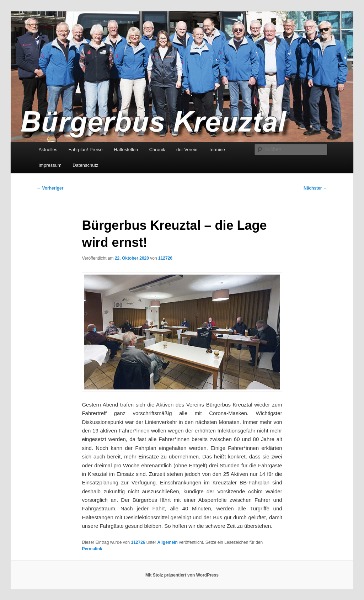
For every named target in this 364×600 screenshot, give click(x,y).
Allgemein (168, 542)
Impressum (50, 165)
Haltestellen (126, 150)
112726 (165, 258)
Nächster (315, 188)
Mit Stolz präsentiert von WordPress (182, 575)
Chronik (157, 150)
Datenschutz (85, 165)
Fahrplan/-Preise (86, 150)
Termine (217, 150)
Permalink (92, 549)
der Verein (187, 150)
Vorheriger (50, 188)
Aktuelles (48, 150)
